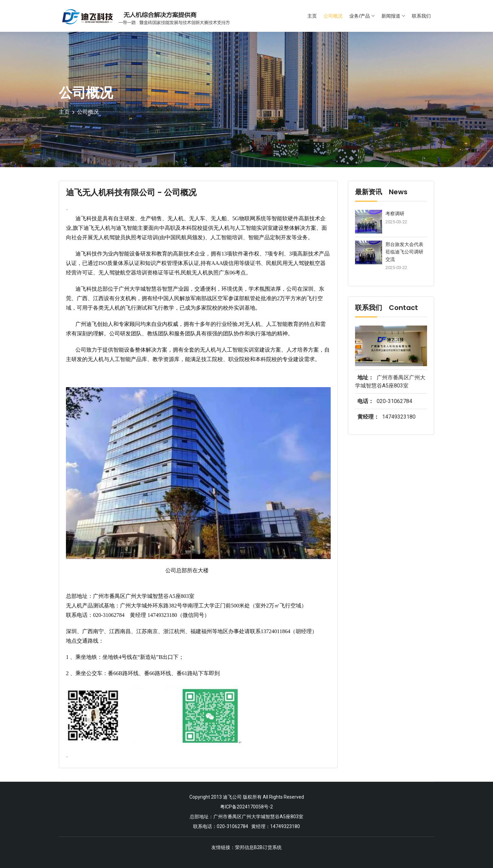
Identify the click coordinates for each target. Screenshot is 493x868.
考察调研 (395, 214)
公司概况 (333, 16)
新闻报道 (391, 16)
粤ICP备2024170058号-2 (246, 806)
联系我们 (421, 16)
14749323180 (399, 417)
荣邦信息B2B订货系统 (258, 846)
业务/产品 (360, 16)
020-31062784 (394, 401)
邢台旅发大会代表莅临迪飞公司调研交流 (404, 252)
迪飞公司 (232, 797)
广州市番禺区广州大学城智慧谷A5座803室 (258, 816)
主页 (312, 16)
